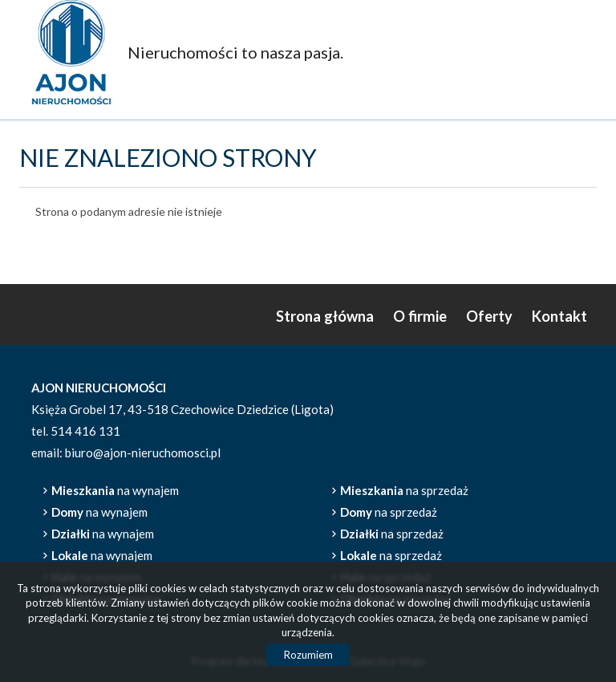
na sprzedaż (404, 490)
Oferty (489, 316)
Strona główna (325, 316)
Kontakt (559, 316)
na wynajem (115, 490)
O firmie (420, 316)
